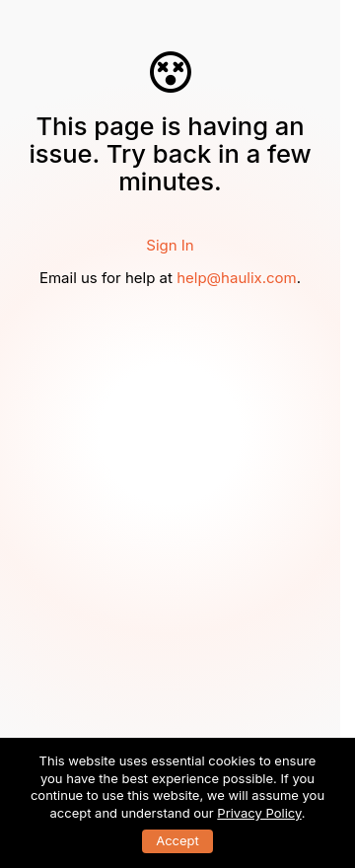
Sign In (170, 245)
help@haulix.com (237, 278)
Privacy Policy (259, 813)
